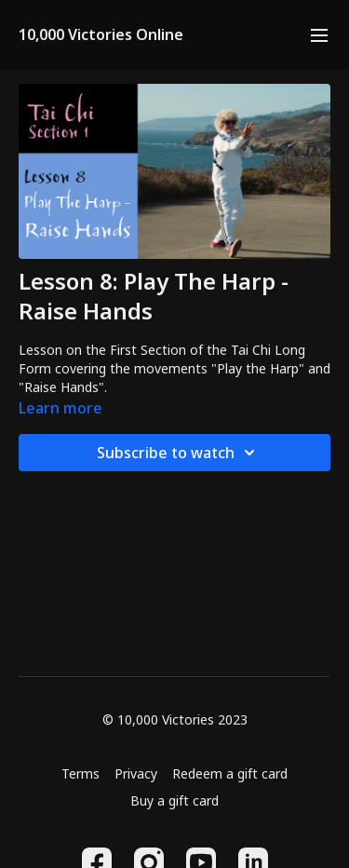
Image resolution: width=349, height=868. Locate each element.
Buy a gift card (174, 800)
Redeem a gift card (230, 773)
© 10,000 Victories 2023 (175, 720)
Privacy (136, 773)
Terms (81, 773)
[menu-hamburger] (319, 34)
